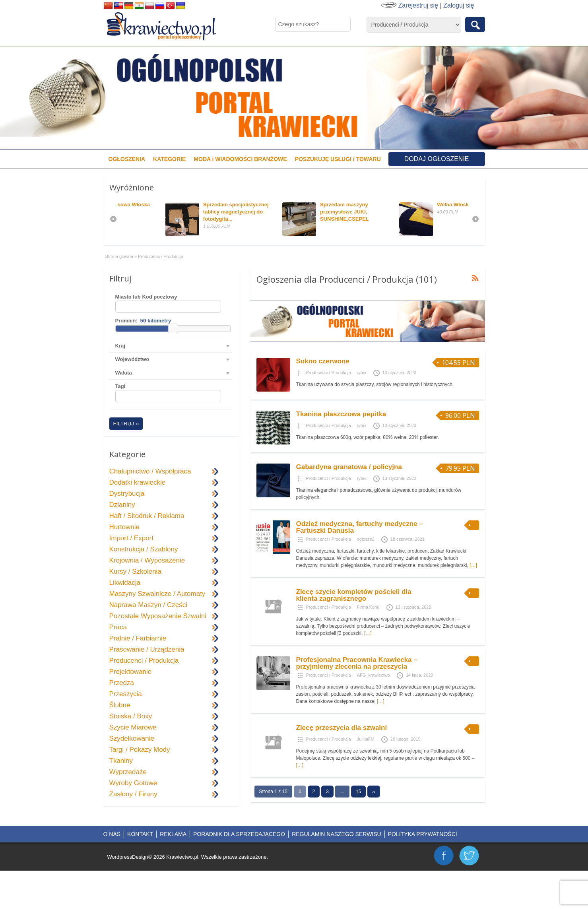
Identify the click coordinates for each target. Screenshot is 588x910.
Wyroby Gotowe (133, 783)
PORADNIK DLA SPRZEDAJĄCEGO (239, 834)
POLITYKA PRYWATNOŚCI (423, 834)
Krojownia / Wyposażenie (147, 560)
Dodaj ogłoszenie (437, 159)
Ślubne (120, 705)
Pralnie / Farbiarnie (138, 638)
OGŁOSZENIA (127, 159)
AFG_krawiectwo (374, 675)
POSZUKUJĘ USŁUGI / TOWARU (338, 159)
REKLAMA (173, 834)
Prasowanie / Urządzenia (147, 649)
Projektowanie (131, 672)
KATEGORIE (169, 159)
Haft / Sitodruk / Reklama (147, 516)
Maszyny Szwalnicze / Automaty (157, 594)
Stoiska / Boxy (131, 716)
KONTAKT (140, 834)
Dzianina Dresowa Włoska (165, 205)
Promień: (126, 321)
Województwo (132, 359)
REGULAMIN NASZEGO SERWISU (337, 834)
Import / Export (131, 538)
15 (358, 792)
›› (374, 792)
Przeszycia (126, 694)
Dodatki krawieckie (138, 482)
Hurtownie (125, 527)
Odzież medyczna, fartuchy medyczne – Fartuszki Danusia (360, 527)
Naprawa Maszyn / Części (148, 605)
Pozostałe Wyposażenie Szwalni (158, 616)
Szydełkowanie (132, 738)
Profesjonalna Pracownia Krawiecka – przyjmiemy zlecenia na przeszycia (357, 663)
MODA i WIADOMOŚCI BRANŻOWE (240, 159)
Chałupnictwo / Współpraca (150, 471)
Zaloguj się (459, 5)
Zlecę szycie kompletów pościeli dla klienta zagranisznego (354, 595)
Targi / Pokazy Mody (140, 750)
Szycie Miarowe (133, 727)
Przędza (122, 683)
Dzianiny (122, 505)
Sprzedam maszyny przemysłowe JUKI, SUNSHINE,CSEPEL (392, 212)
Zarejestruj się (418, 5)
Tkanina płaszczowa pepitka (341, 414)
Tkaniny (121, 761)
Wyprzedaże (128, 772)
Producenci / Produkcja (329, 373)
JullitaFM (366, 739)
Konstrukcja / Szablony (144, 549)
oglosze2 (366, 539)
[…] (473, 565)
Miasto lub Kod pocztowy (146, 297)
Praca (118, 627)
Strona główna (119, 256)
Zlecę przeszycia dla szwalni (342, 728)
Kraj (120, 346)
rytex (362, 373)
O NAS (112, 834)
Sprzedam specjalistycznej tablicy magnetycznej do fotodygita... (284, 212)
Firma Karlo (368, 607)
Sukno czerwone (323, 361)
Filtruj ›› (126, 424)
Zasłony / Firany (133, 794)
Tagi (120, 386)
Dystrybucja (127, 494)
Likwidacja (125, 583)
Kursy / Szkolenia (135, 571)
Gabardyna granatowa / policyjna (349, 467)
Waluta (124, 373)
